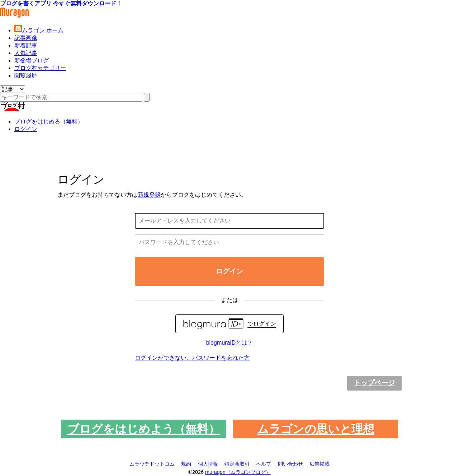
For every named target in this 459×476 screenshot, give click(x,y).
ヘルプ (264, 464)
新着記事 (26, 45)
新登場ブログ (32, 60)
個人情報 (208, 464)
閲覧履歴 (26, 76)
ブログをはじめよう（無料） (144, 429)
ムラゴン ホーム (39, 30)
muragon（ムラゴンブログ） (238, 472)
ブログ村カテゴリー (40, 68)
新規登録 (149, 195)
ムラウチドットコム (152, 464)
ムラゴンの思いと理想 (316, 429)
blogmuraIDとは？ (230, 343)
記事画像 (26, 38)
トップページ (374, 383)
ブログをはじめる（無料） (49, 122)
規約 (186, 464)
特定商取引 (237, 464)
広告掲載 (320, 464)
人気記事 (26, 53)
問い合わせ (290, 464)
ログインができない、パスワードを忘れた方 (192, 358)
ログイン (26, 129)
